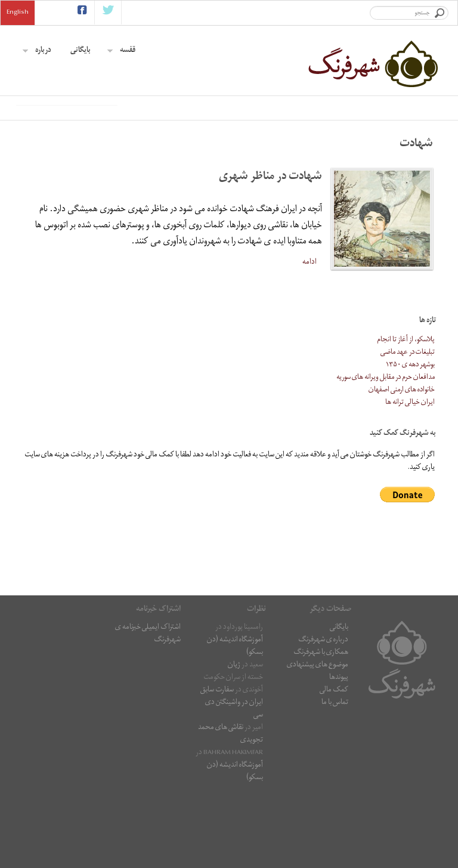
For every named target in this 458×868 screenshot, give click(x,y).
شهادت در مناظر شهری (270, 252)
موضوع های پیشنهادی (318, 740)
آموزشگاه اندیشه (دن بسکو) (235, 721)
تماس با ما (335, 778)
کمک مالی (334, 765)
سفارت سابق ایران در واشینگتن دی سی (232, 778)
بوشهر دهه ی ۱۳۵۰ (410, 440)
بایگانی (81, 51)
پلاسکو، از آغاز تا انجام (406, 415)
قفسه (121, 51)
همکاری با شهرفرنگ (321, 728)
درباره (37, 51)
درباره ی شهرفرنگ (323, 715)
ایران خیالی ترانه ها (410, 478)
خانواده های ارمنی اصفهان (402, 465)
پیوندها (339, 753)
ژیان (234, 740)
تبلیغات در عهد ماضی (408, 427)
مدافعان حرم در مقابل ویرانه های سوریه (386, 452)
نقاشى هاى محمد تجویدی (230, 809)
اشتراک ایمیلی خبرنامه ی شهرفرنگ (148, 709)
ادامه (310, 337)
